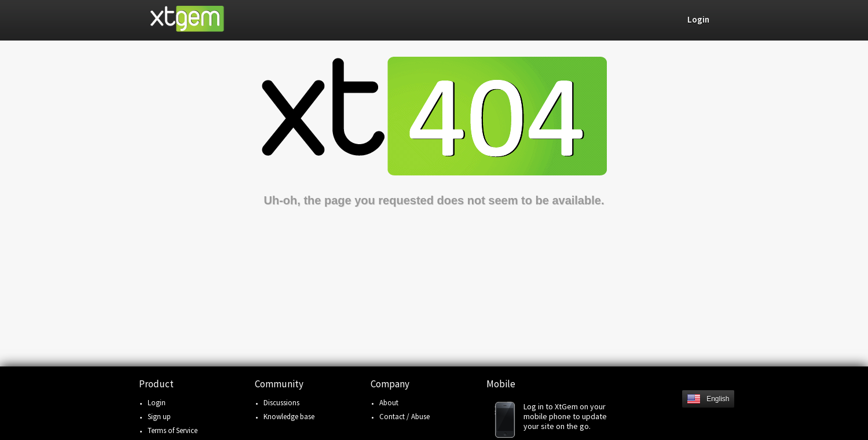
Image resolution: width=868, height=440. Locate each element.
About (389, 403)
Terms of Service (173, 430)
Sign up (159, 417)
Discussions (281, 403)
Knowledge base (289, 417)
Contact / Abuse (404, 417)
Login (157, 403)
